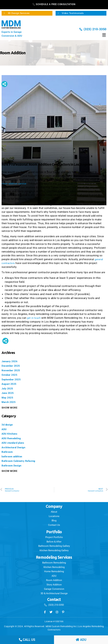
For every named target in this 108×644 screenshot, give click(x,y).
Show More (10, 408)
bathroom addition (14, 456)
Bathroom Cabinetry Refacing (21, 461)
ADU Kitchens (10, 434)
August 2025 (10, 384)
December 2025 (12, 366)
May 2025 (8, 398)
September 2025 (12, 379)
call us (27, 640)
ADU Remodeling (13, 438)
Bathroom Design (13, 465)
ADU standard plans (14, 443)
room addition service (14, 184)
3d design (8, 425)
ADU (4, 429)
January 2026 (11, 361)
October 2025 (10, 375)
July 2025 (8, 388)
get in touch (34, 318)
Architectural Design (15, 447)
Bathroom (8, 452)
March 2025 (9, 402)
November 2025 (12, 370)
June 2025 (9, 393)
